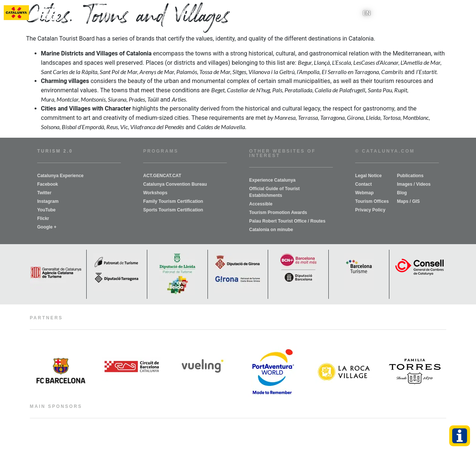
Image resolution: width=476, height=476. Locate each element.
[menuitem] (367, 13)
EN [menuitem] (367, 13)
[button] (466, 13)
